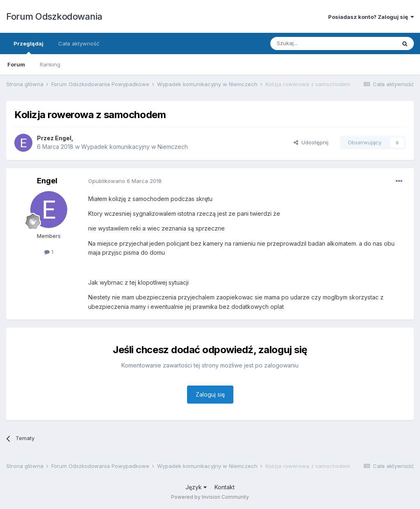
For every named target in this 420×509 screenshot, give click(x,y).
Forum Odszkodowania (54, 16)
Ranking (50, 64)
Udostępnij (311, 142)
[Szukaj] (313, 43)
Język (196, 487)
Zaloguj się (210, 394)
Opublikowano (125, 181)
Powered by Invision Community (210, 497)
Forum (16, 64)
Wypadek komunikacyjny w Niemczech (135, 147)
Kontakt (225, 487)
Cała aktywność (79, 43)
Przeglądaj (29, 47)
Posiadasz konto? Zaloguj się (371, 17)
